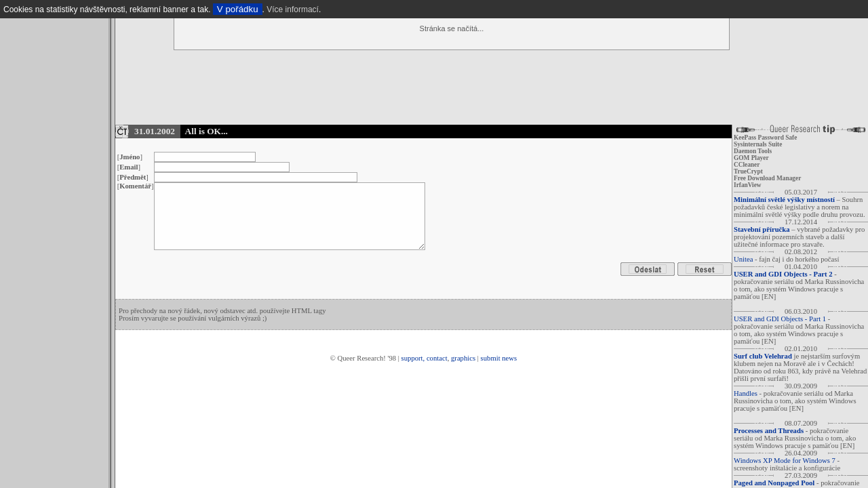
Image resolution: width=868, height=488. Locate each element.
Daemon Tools (753, 151)
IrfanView (748, 185)
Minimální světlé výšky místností (784, 200)
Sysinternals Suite (758, 144)
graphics (463, 358)
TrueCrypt (748, 171)
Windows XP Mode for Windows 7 (785, 461)
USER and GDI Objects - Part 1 (780, 319)
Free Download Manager (767, 178)
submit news (499, 358)
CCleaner (747, 165)
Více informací (293, 9)
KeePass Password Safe (765, 138)
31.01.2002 (155, 131)
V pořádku (238, 9)
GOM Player (751, 158)
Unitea (743, 259)
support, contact (425, 358)
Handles (746, 393)
